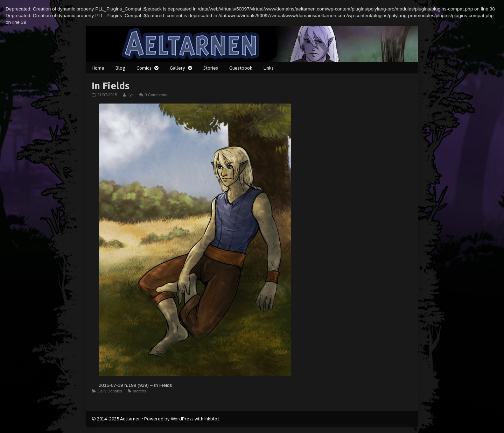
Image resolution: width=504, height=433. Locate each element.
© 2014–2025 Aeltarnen (116, 419)
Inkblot (212, 419)
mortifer (139, 391)
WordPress (182, 419)
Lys (130, 95)
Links (269, 68)
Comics (144, 68)
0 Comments (156, 95)
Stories (211, 68)
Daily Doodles (110, 391)
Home (98, 68)
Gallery (177, 68)
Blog (120, 68)
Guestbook (241, 68)
